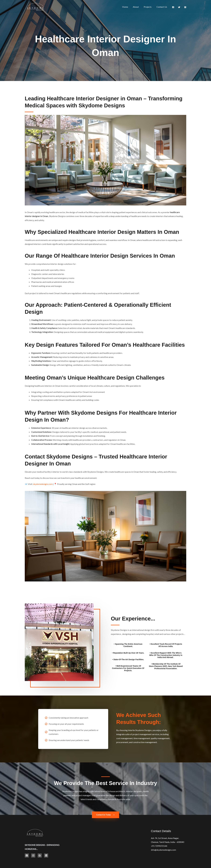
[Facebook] (173, 7)
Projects (149, 7)
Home (127, 7)
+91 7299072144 (159, 846)
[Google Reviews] (40, 855)
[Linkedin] (46, 855)
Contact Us (162, 7)
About (137, 7)
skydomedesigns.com (43, 484)
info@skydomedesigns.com (164, 850)
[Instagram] (185, 7)
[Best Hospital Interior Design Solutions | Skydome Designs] (35, 7)
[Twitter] (179, 7)
